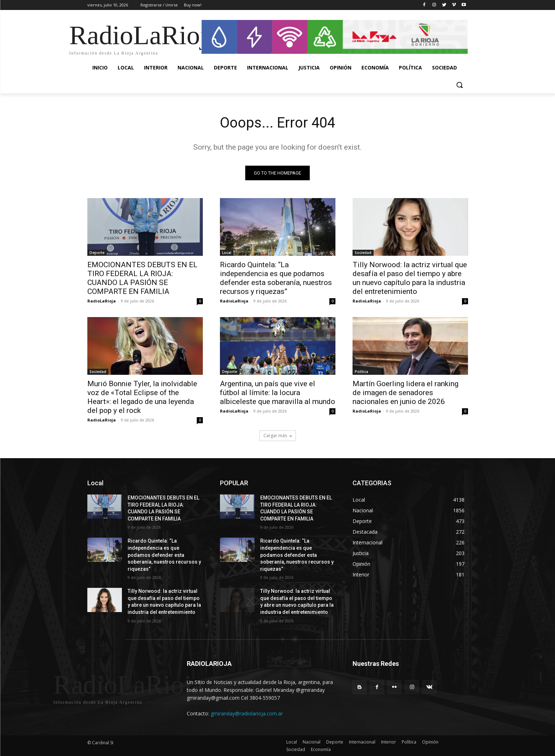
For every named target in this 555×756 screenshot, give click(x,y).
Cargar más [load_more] (278, 436)
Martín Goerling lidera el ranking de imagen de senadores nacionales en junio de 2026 (405, 393)
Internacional (362, 742)
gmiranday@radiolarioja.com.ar (247, 713)
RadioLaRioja (102, 301)
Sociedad (363, 253)
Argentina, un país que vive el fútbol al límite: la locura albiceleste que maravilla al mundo (277, 393)
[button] (459, 85)
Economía (321, 749)
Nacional (312, 742)
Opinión (430, 742)
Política (361, 372)
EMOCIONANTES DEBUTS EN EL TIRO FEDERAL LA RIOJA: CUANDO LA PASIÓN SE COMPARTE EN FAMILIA (142, 278)
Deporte (97, 253)
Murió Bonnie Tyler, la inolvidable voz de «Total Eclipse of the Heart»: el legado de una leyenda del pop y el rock (142, 397)
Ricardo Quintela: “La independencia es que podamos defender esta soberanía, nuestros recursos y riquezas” (276, 278)
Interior (389, 742)
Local (227, 253)
